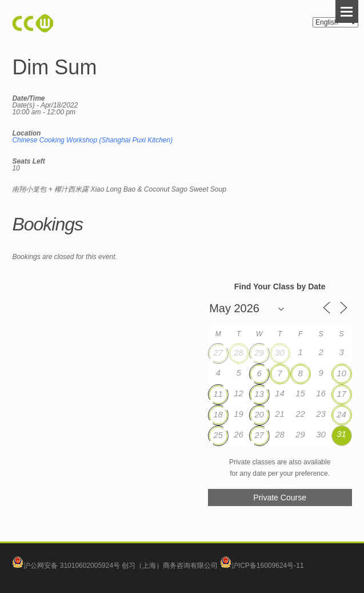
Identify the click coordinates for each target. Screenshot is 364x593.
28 (239, 353)
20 (259, 414)
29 (259, 353)
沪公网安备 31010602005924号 (72, 566)
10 (341, 373)
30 (280, 353)
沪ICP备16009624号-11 (262, 566)
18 (218, 414)
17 (341, 394)
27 (218, 353)
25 (218, 435)
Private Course (280, 498)
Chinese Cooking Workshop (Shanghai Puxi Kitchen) (92, 140)
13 (259, 394)
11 (218, 394)
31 (341, 434)
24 (341, 414)
